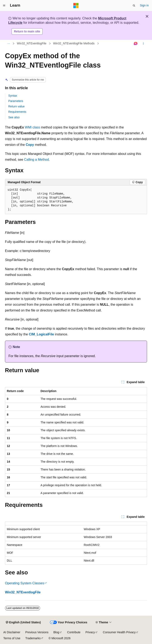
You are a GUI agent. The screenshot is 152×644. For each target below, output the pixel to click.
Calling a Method (37, 160)
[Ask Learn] (136, 44)
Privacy (90, 632)
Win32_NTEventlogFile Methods (74, 43)
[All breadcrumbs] (9, 44)
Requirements (17, 112)
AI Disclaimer (12, 632)
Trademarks (33, 638)
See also (14, 117)
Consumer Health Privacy (119, 632)
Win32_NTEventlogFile (32, 43)
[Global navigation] (4, 6)
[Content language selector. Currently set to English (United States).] (23, 623)
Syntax (13, 96)
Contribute (74, 632)
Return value (16, 106)
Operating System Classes (24, 583)
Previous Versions (37, 632)
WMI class (32, 127)
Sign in (144, 5)
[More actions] (143, 44)
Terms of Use (12, 638)
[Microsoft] (76, 6)
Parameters (16, 101)
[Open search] (134, 6)
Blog (56, 632)
